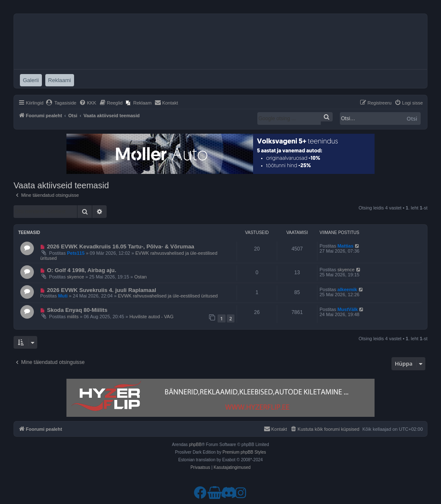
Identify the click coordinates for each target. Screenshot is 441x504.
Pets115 (76, 253)
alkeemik (347, 289)
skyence (75, 277)
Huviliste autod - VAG (152, 317)
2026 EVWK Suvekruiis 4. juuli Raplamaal (102, 290)
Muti (63, 296)
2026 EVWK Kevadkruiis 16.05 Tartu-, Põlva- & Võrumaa (121, 246)
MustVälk (347, 309)
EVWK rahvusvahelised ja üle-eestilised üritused (168, 296)
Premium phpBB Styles (244, 452)
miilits (73, 317)
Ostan (140, 277)
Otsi (412, 118)
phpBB (195, 445)
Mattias (345, 246)
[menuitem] (61, 103)
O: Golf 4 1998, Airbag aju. (82, 270)
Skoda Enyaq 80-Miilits (77, 310)
